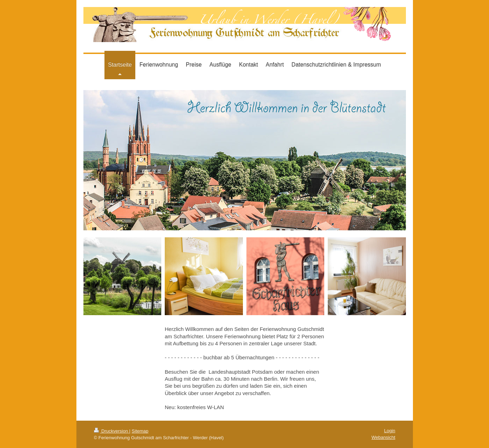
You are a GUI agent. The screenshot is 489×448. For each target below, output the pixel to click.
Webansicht (383, 437)
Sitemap (140, 431)
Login (390, 431)
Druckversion (112, 431)
